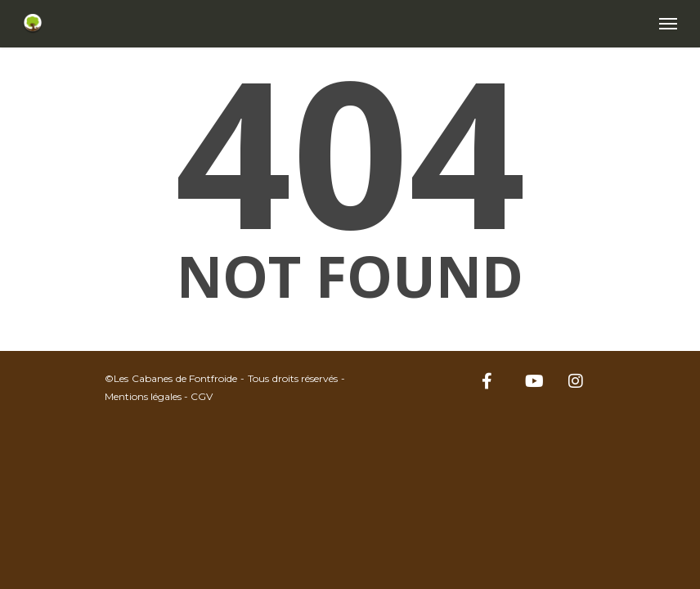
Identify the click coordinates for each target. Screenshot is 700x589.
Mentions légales (143, 396)
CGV (202, 396)
